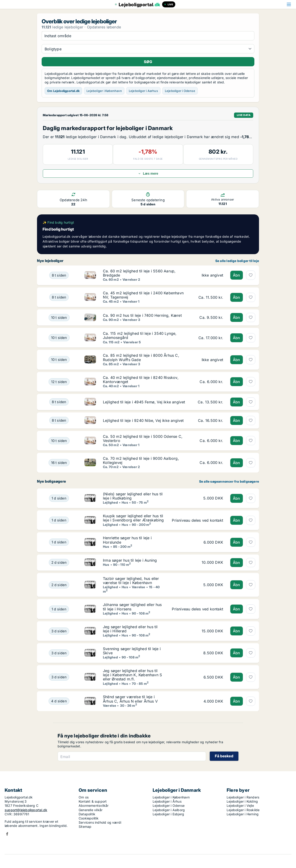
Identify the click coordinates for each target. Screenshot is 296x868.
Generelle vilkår (91, 810)
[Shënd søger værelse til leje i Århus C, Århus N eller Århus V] (59, 701)
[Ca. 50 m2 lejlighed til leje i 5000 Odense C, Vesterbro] (59, 441)
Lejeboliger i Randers (243, 797)
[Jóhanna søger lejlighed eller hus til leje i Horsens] (59, 609)
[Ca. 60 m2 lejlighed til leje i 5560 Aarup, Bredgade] (59, 275)
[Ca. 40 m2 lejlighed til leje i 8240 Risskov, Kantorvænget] (59, 382)
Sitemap (85, 827)
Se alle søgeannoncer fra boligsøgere (229, 481)
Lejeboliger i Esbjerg (168, 814)
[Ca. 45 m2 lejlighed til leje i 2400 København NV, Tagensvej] (59, 297)
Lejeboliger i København (104, 91)
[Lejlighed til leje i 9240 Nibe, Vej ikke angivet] (59, 420)
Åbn (237, 275)
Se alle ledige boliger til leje (237, 261)
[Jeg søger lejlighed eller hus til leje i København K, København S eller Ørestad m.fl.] (59, 677)
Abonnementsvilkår (94, 806)
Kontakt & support (93, 801)
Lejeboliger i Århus (167, 801)
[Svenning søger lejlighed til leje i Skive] (59, 653)
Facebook (7, 834)
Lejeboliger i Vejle (240, 806)
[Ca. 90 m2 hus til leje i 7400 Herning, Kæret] (59, 317)
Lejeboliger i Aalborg (169, 810)
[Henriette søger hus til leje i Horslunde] (59, 542)
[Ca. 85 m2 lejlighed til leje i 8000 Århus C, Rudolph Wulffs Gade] (59, 360)
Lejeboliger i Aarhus (143, 91)
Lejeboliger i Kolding (242, 801)
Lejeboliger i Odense (180, 91)
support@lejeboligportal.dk (26, 810)
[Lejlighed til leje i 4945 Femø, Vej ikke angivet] (59, 402)
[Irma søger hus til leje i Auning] (59, 563)
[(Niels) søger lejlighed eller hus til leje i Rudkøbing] (59, 498)
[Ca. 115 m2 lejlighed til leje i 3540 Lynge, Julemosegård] (59, 338)
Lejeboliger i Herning (243, 814)
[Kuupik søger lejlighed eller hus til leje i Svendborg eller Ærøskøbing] (59, 520)
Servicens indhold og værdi (100, 822)
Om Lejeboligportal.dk (63, 91)
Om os (84, 797)
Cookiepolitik (89, 818)
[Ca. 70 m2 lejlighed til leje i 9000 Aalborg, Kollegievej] (59, 463)
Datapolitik (87, 814)
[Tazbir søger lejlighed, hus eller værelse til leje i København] (59, 585)
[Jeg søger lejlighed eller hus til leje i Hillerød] (59, 631)
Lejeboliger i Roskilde (243, 810)
